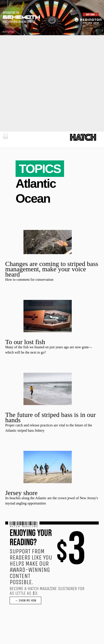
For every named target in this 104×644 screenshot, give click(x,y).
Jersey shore (21, 493)
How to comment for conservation (29, 280)
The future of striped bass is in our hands (50, 417)
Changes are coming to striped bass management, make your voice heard (52, 269)
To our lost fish (25, 342)
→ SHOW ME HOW (25, 600)
